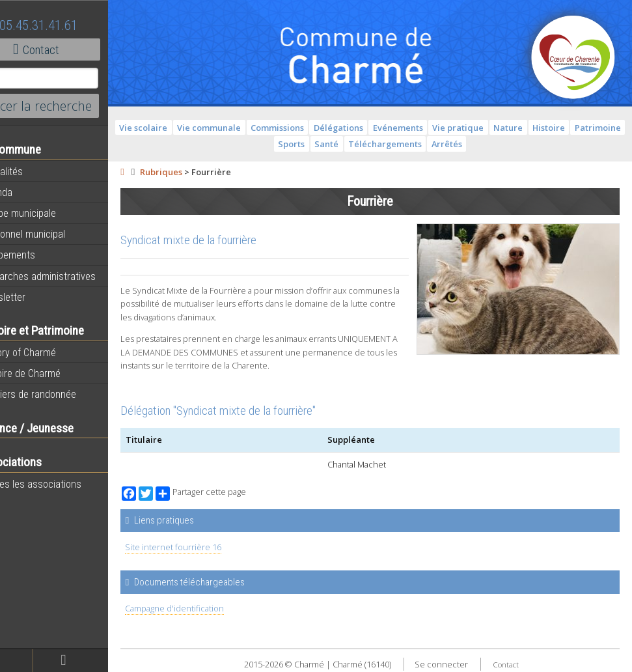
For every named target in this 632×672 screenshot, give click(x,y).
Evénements (443, 128)
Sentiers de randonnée (59, 394)
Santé (372, 144)
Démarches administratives (69, 276)
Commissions (323, 128)
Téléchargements (431, 144)
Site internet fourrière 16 (208, 547)
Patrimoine (291, 144)
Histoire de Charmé (51, 373)
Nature (554, 128)
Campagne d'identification (210, 608)
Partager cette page (236, 494)
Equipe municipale (49, 213)
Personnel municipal (54, 234)
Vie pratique (503, 128)
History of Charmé (49, 352)
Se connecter (459, 664)
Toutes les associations (62, 484)
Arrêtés (492, 144)
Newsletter (34, 297)
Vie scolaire (189, 128)
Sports (337, 144)
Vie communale (254, 128)
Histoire (594, 128)
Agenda (27, 192)
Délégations (384, 128)
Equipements (39, 255)
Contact (71, 49)
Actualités (33, 171)
